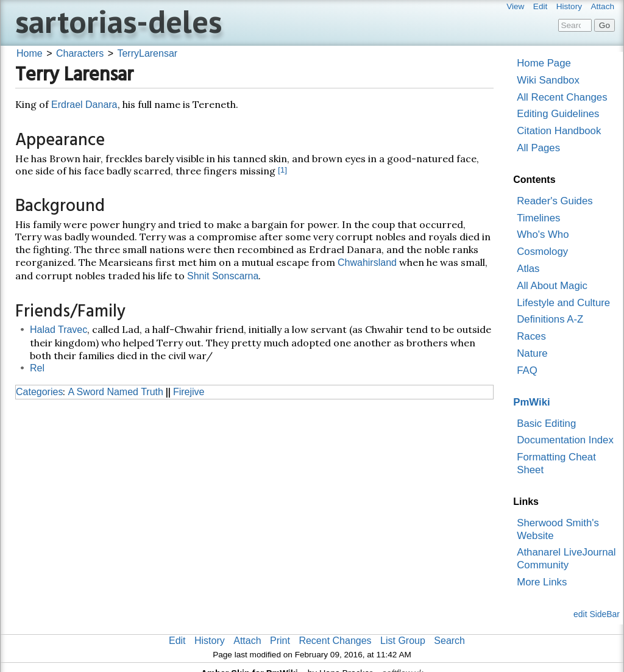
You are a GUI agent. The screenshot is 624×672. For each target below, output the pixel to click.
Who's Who (543, 234)
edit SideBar (597, 614)
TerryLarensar (147, 53)
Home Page (544, 63)
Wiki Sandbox (548, 80)
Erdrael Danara (84, 105)
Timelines (538, 218)
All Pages (538, 148)
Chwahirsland (367, 263)
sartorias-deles (119, 21)
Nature (532, 353)
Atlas (528, 269)
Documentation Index (565, 440)
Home (30, 53)
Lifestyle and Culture (563, 303)
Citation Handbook (559, 131)
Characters (80, 53)
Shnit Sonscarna (223, 276)
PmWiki (531, 402)
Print (280, 641)
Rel (37, 368)
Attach (602, 6)
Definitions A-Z (550, 319)
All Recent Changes (562, 97)
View (515, 6)
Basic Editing (546, 424)
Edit (540, 6)
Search (449, 641)
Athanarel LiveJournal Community (566, 559)
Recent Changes (335, 641)
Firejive (189, 392)
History (569, 6)
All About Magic (552, 286)
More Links (542, 582)
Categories (39, 392)
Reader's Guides (555, 201)
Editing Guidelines (558, 114)
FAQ (527, 370)
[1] (282, 170)
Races (531, 336)
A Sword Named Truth (115, 392)
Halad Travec (58, 330)
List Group (403, 641)
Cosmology (542, 252)
